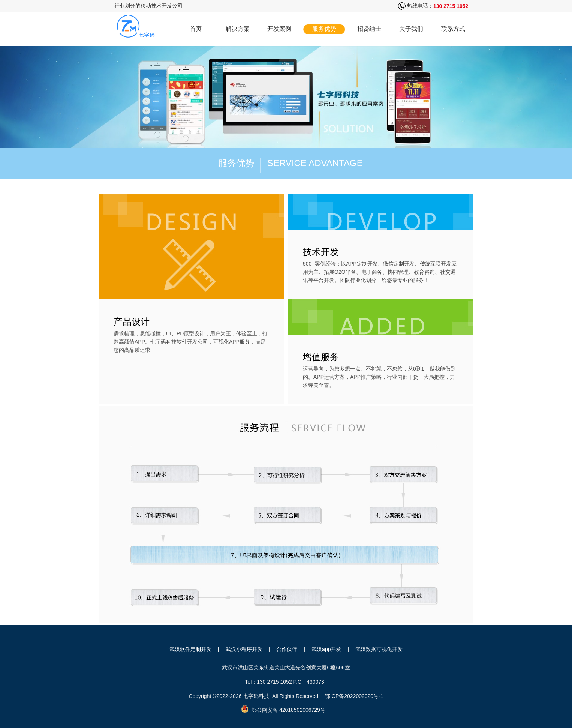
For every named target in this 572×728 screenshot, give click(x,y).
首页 (196, 29)
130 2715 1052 (451, 6)
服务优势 (324, 29)
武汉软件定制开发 (190, 649)
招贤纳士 (369, 29)
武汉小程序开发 (244, 649)
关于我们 (411, 29)
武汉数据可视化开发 (379, 649)
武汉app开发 (326, 649)
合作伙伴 (287, 649)
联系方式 (453, 29)
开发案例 (279, 29)
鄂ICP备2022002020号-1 (354, 696)
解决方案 (238, 29)
